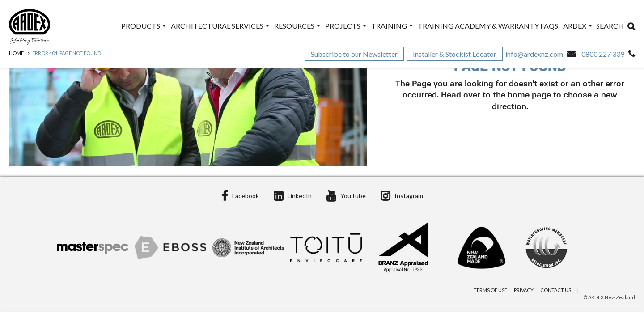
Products (144, 26)
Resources (297, 26)
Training (392, 26)
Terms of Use (490, 290)
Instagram (402, 196)
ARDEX (578, 26)
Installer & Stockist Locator (455, 54)
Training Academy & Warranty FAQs (488, 26)
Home (16, 53)
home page (529, 95)
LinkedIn (293, 196)
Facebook (240, 196)
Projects (346, 26)
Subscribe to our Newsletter (355, 54)
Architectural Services (220, 26)
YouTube (346, 196)
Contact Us (556, 290)
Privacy (524, 290)
